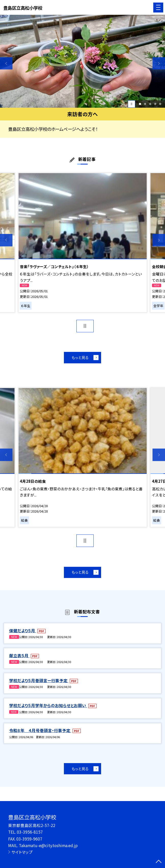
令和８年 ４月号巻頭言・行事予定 (40, 730)
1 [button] (140, 104)
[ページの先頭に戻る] (159, 862)
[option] (82, 61)
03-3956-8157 (30, 832)
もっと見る (80, 357)
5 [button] (160, 104)
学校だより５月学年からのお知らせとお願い (48, 705)
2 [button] (145, 104)
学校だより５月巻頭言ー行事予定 (39, 680)
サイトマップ (22, 852)
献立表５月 (19, 655)
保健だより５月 (23, 630)
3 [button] (150, 104)
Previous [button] (6, 63)
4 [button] (155, 104)
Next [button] (159, 63)
